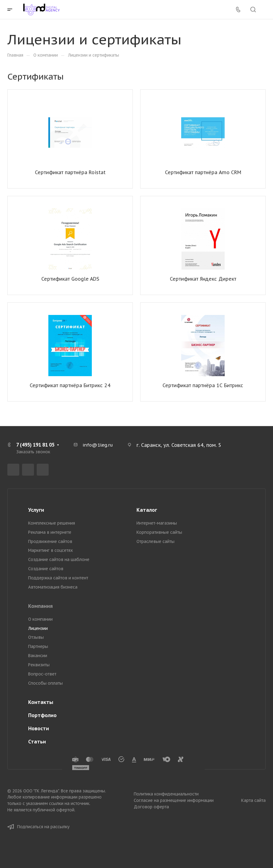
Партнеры (38, 646)
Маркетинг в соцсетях (50, 550)
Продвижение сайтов (50, 541)
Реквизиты (39, 665)
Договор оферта (151, 807)
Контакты (41, 702)
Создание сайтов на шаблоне (59, 559)
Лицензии (38, 628)
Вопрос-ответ (42, 674)
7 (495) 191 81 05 (35, 445)
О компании (40, 619)
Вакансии (38, 656)
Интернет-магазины (157, 523)
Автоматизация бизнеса (53, 587)
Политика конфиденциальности (166, 794)
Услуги (36, 510)
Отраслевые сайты (155, 541)
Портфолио (42, 715)
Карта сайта (253, 800)
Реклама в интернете (50, 532)
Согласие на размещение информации (174, 800)
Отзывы (36, 637)
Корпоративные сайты (159, 532)
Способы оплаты (45, 683)
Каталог (147, 510)
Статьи (37, 742)
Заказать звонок (33, 452)
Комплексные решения (52, 523)
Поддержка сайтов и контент (58, 578)
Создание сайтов (46, 569)
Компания (40, 606)
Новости (39, 728)
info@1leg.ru (98, 445)
